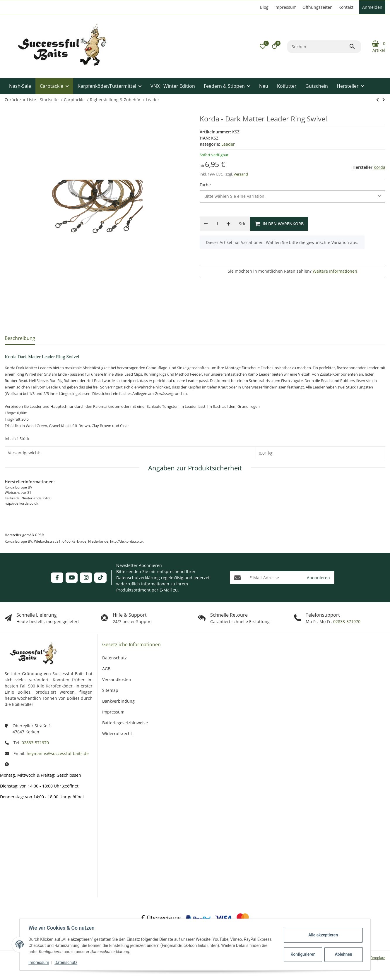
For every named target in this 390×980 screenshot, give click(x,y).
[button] (263, 47)
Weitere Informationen (335, 271)
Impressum (39, 962)
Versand (241, 174)
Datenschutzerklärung (138, 578)
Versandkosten (117, 679)
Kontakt (346, 7)
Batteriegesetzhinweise (125, 723)
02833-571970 (346, 621)
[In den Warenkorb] (279, 224)
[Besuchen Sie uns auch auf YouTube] (72, 578)
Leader (228, 144)
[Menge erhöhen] (228, 224)
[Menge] (217, 224)
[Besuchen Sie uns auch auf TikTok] (100, 578)
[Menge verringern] (206, 224)
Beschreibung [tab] (20, 338)
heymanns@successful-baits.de (58, 753)
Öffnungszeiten (318, 7)
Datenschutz (66, 962)
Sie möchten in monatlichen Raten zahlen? (292, 271)
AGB (106, 669)
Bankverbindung (118, 701)
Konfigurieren (303, 954)
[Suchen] (318, 47)
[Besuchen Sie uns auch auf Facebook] (57, 578)
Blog (264, 7)
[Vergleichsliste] (274, 47)
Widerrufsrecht (117, 734)
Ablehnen (343, 954)
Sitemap (110, 690)
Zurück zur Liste (20, 100)
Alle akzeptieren (323, 935)
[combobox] (292, 196)
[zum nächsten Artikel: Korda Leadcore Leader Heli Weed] (378, 100)
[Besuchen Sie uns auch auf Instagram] (86, 578)
